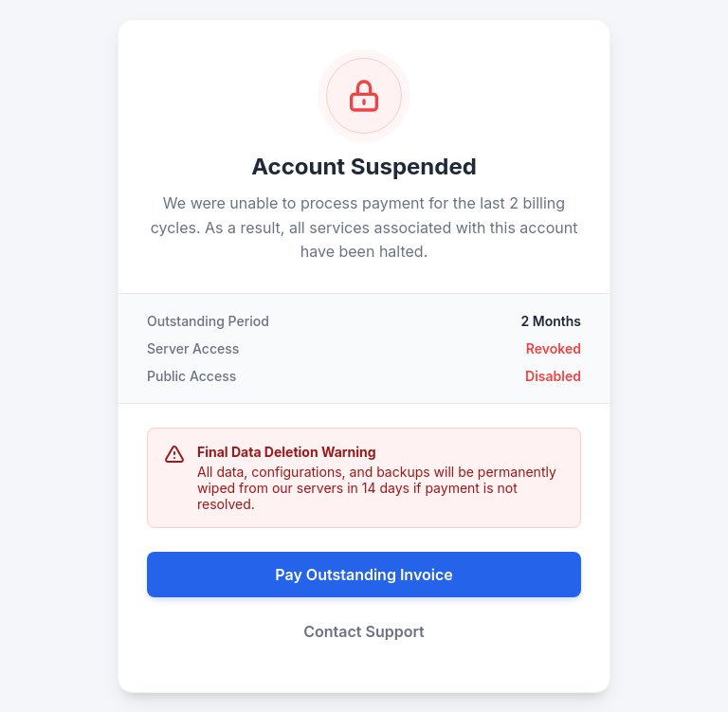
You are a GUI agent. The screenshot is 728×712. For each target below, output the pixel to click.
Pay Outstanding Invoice (364, 575)
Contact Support (364, 631)
